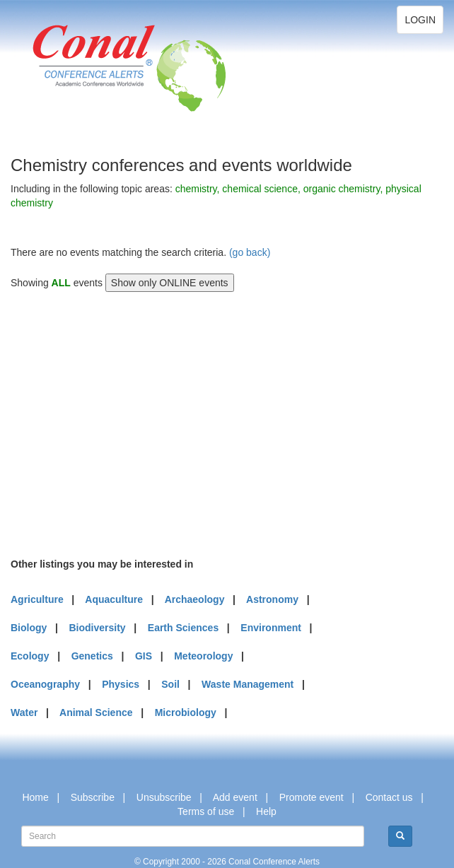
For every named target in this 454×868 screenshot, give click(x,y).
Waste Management (248, 684)
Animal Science (96, 712)
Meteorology (203, 656)
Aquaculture (114, 599)
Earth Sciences (183, 628)
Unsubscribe (164, 797)
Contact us (389, 797)
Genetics (92, 656)
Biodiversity (98, 628)
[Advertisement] (117, 423)
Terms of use (206, 811)
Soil (170, 684)
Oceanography (45, 684)
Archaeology (195, 599)
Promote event (312, 797)
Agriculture (37, 599)
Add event (235, 797)
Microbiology (186, 712)
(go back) (250, 252)
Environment (271, 628)
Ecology (30, 656)
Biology (29, 628)
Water (24, 712)
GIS (144, 656)
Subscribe (93, 797)
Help (266, 811)
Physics (121, 684)
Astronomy (272, 599)
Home (35, 797)
